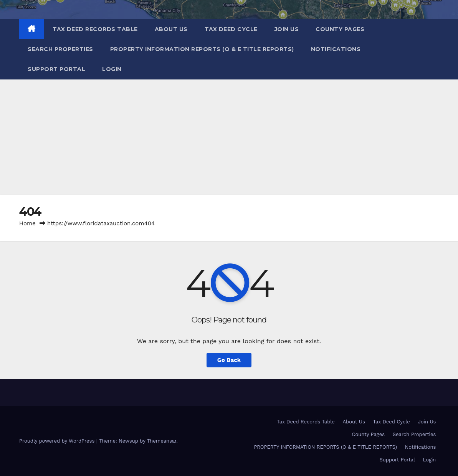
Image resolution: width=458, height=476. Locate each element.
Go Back (229, 360)
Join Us (287, 29)
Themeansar (162, 441)
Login (112, 69)
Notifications (336, 49)
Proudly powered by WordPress (58, 441)
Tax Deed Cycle (231, 29)
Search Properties (60, 49)
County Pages (340, 29)
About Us (171, 29)
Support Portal (56, 69)
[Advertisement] (229, 137)
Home (27, 223)
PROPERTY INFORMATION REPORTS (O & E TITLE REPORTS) (202, 49)
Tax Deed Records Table (95, 29)
